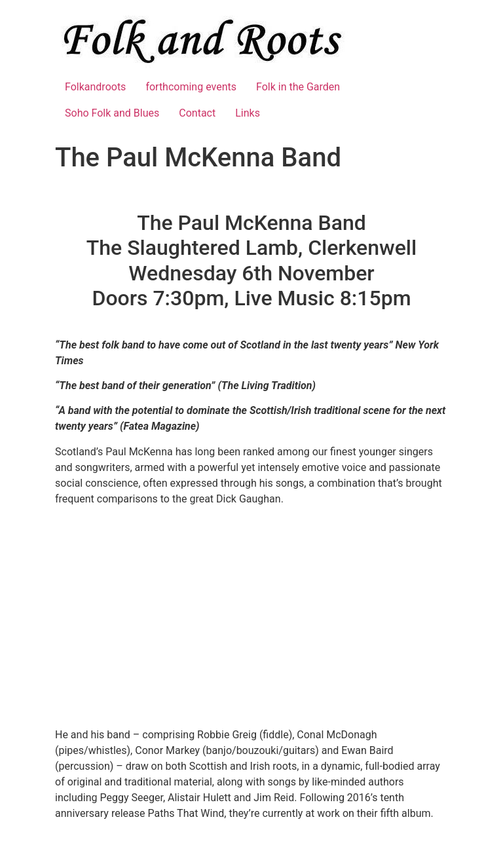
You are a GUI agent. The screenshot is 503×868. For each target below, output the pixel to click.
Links (248, 113)
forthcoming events (191, 87)
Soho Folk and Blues (112, 113)
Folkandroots (95, 87)
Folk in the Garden (298, 87)
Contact (197, 113)
